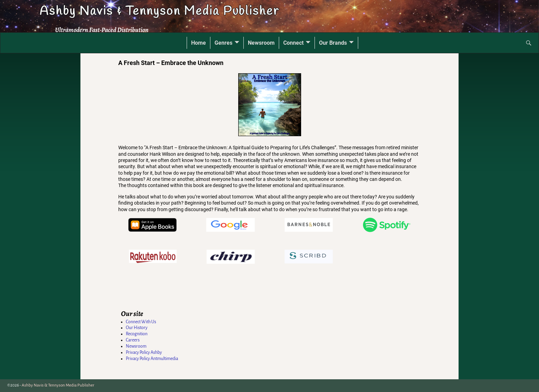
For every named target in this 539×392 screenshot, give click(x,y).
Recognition (137, 334)
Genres (223, 43)
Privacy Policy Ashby (144, 352)
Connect (293, 43)
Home (199, 43)
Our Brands (333, 43)
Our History (137, 328)
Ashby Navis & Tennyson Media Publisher (159, 11)
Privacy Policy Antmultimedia (152, 359)
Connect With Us (141, 322)
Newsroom (261, 43)
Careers (133, 340)
